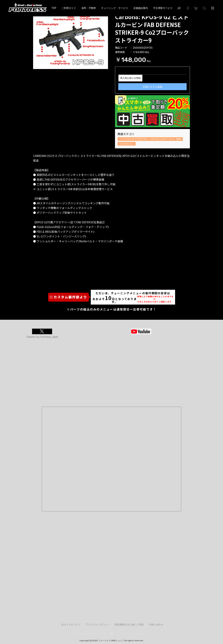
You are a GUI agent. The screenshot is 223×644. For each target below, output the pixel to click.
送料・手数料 (89, 8)
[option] (71, 41)
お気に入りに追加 (152, 87)
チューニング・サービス (115, 8)
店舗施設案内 (141, 8)
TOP (54, 8)
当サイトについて (71, 624)
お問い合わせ (156, 624)
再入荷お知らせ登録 (130, 78)
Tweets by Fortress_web (42, 337)
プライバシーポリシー (98, 624)
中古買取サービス (163, 8)
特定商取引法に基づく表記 (129, 624)
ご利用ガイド (69, 8)
